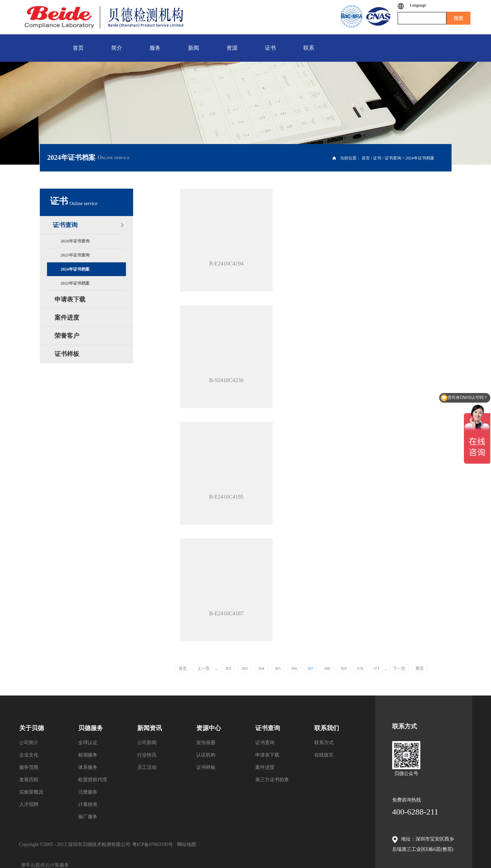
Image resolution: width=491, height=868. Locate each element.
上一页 (203, 668)
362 (228, 668)
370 (360, 668)
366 (294, 668)
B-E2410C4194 (226, 264)
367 (311, 668)
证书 (377, 158)
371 (376, 668)
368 (327, 668)
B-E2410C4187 (226, 613)
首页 (183, 668)
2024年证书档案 (420, 158)
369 (343, 668)
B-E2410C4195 (226, 497)
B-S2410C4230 (226, 380)
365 (278, 668)
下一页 (399, 668)
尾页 (420, 668)
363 (245, 668)
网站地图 (185, 845)
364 (261, 668)
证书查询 (393, 158)
